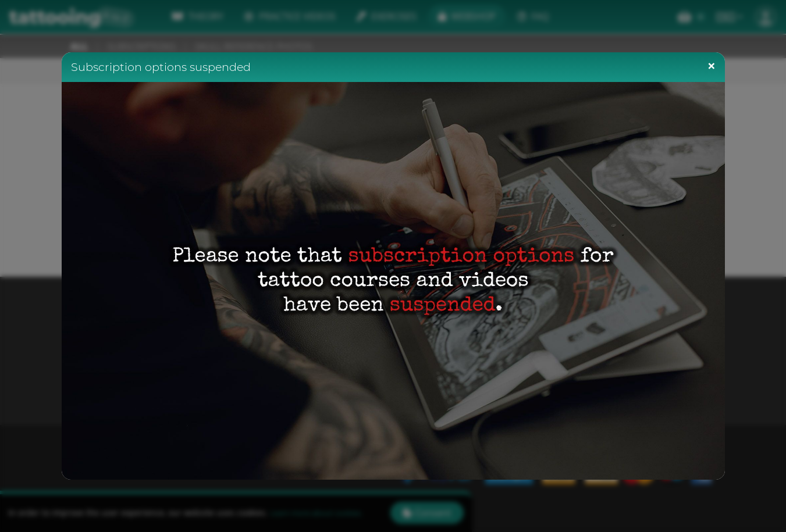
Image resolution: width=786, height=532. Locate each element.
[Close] (712, 66)
